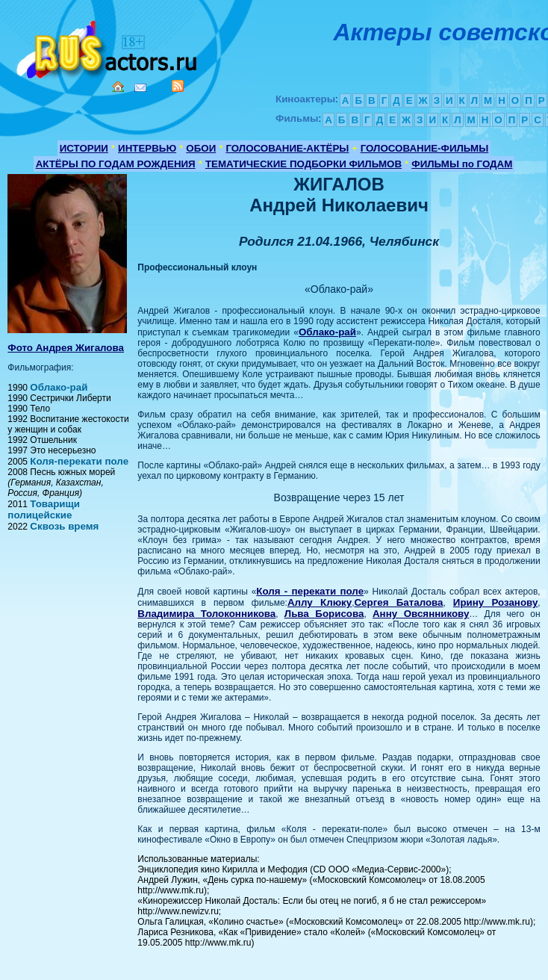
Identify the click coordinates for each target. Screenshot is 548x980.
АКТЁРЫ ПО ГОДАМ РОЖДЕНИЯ (116, 164)
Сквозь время (64, 526)
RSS (178, 86)
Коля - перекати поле (310, 591)
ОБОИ (201, 148)
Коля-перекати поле (79, 461)
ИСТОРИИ (84, 148)
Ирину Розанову (496, 602)
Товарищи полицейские (44, 509)
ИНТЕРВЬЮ (147, 148)
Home (118, 87)
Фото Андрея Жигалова (66, 348)
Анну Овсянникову (421, 614)
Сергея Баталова (398, 602)
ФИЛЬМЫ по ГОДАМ (462, 164)
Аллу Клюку (320, 602)
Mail (140, 88)
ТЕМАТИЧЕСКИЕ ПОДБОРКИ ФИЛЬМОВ (303, 164)
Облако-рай (59, 387)
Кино (108, 47)
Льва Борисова (324, 614)
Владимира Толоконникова (206, 614)
